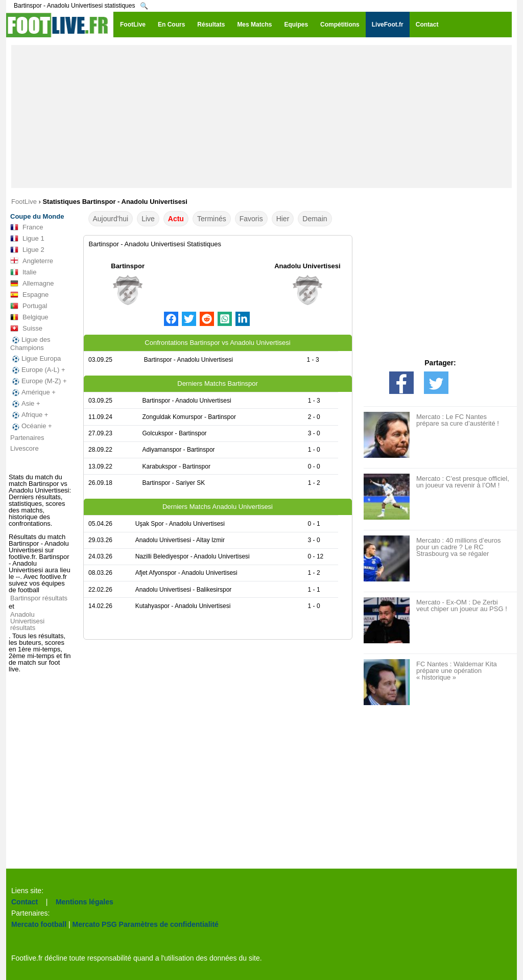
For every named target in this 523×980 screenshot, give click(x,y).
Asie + (25, 404)
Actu (176, 219)
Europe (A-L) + (38, 370)
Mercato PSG (95, 924)
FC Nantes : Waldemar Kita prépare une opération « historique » (457, 671)
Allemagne (32, 284)
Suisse (26, 329)
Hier (283, 219)
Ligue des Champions (30, 344)
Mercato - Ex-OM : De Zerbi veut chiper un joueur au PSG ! (462, 605)
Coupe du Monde (37, 216)
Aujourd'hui (111, 219)
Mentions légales (85, 902)
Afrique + (29, 415)
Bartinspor (128, 266)
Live (148, 219)
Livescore (25, 448)
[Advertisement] (261, 116)
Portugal (29, 306)
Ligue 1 (27, 239)
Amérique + (33, 392)
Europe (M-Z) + (39, 381)
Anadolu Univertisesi (307, 266)
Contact (25, 902)
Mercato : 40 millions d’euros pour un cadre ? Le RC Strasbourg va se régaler (458, 547)
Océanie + (31, 426)
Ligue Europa (35, 359)
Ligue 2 (27, 250)
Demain (315, 219)
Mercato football (39, 924)
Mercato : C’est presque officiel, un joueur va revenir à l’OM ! (463, 482)
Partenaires (27, 438)
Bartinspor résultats (39, 598)
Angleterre (32, 261)
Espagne (29, 295)
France (27, 227)
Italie (23, 272)
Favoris (251, 219)
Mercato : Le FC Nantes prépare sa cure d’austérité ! (458, 420)
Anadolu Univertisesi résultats (27, 621)
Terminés (212, 219)
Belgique (29, 317)
